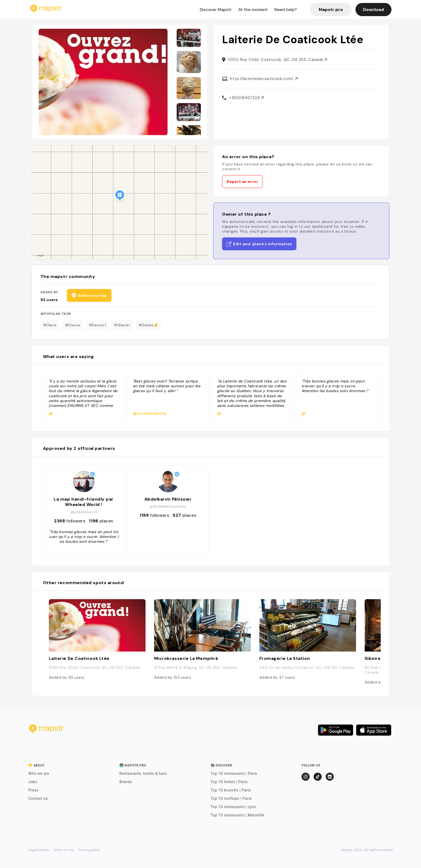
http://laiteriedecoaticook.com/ (264, 79)
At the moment (253, 10)
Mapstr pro (331, 10)
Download (373, 10)
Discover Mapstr (216, 10)
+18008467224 (246, 98)
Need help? (286, 10)
